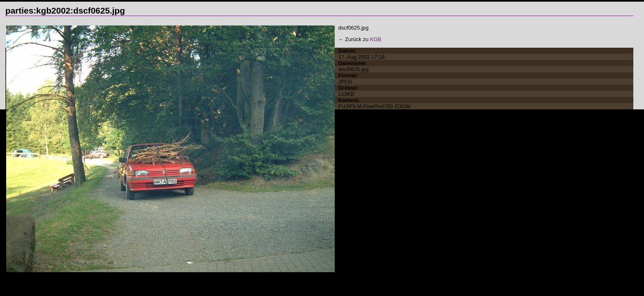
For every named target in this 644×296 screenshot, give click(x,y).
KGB (376, 39)
